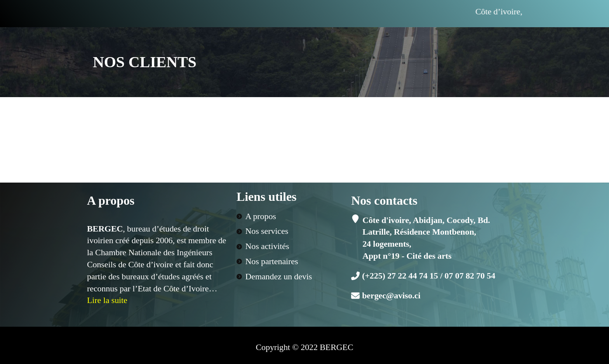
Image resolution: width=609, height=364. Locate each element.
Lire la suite (107, 300)
